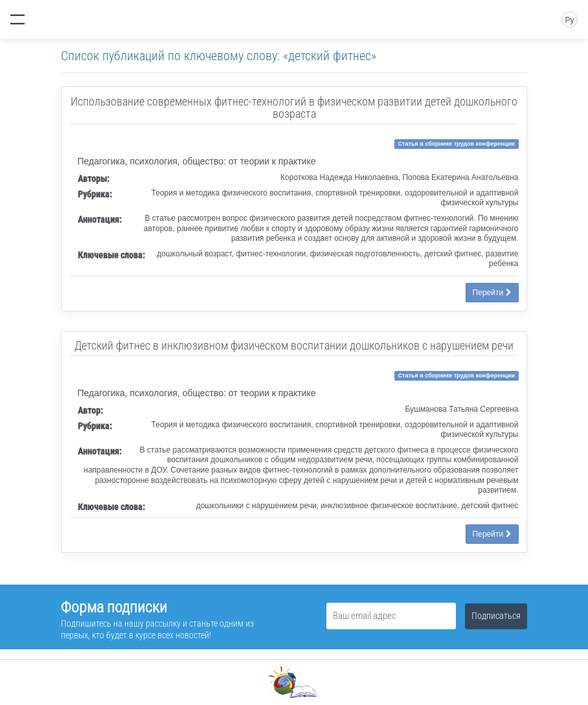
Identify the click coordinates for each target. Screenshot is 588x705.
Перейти (492, 293)
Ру (569, 20)
